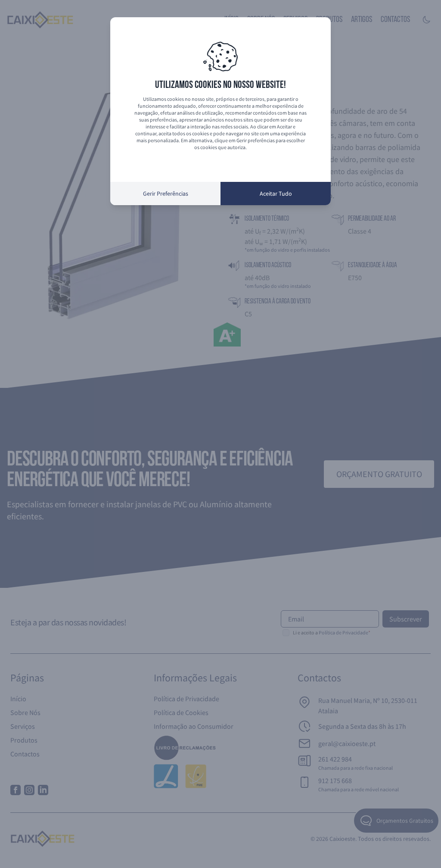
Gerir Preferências (166, 194)
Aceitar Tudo (276, 194)
